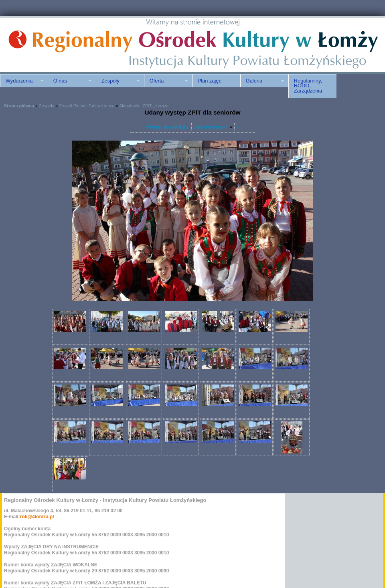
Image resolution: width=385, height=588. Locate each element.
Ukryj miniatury (210, 127)
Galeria (262, 81)
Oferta (166, 81)
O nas (70, 81)
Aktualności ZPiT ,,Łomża (144, 106)
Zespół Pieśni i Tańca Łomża (87, 106)
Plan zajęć (210, 81)
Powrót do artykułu (167, 127)
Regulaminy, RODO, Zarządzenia (308, 86)
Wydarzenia (22, 81)
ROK (68, 45)
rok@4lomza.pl (37, 517)
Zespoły (118, 81)
